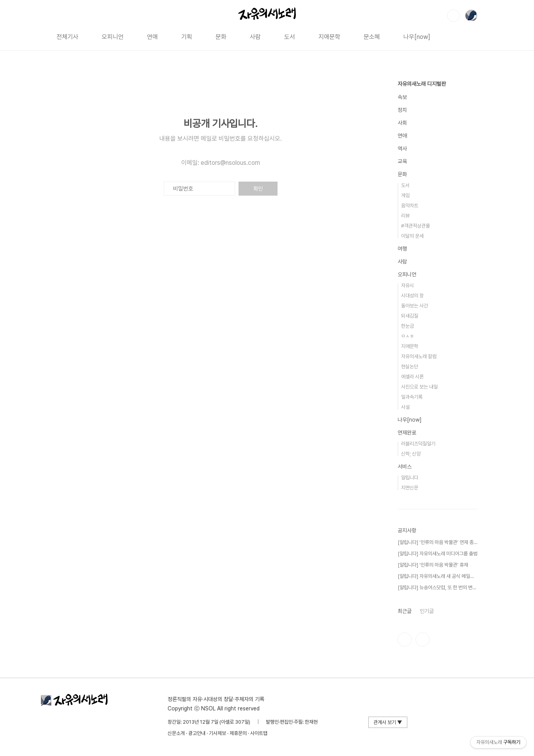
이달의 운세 (412, 236)
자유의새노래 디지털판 (422, 84)
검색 (453, 16)
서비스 (405, 466)
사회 (402, 123)
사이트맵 (259, 733)
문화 (221, 37)
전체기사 (67, 37)
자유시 (408, 285)
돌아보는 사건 (415, 306)
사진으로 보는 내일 (419, 387)
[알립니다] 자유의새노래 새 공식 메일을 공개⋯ (438, 576)
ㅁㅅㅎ (408, 336)
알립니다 (410, 478)
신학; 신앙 (411, 454)
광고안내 (197, 733)
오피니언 (113, 37)
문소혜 (372, 37)
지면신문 (410, 488)
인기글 (427, 611)
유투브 (423, 639)
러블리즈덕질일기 (418, 444)
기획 (187, 37)
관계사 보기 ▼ (388, 722)
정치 (402, 110)
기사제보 (217, 733)
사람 (255, 37)
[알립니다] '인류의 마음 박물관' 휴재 (433, 565)
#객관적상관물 (416, 226)
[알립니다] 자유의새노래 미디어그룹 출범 (438, 554)
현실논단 (410, 367)
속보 (402, 97)
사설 (405, 407)
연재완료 (407, 433)
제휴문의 (238, 733)
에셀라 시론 (412, 377)
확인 (258, 189)
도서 (290, 37)
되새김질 (410, 316)
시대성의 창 (412, 296)
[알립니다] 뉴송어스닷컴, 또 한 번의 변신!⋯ (438, 587)
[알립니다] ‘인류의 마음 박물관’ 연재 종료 (438, 542)
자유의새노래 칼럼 (419, 356)
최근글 (405, 611)
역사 (402, 148)
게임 (405, 195)
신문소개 (176, 733)
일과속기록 (412, 397)
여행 (402, 249)
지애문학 (329, 37)
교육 (402, 161)
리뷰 (405, 216)
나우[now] (417, 37)
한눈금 (408, 326)
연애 (152, 37)
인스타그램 (405, 639)
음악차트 (410, 206)
